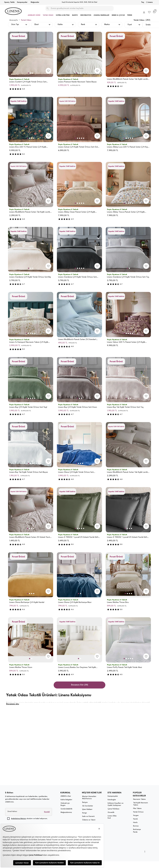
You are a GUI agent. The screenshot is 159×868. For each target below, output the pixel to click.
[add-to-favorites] (48, 71)
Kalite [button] (60, 25)
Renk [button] (83, 25)
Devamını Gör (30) (80, 685)
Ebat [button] (37, 25)
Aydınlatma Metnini (19, 819)
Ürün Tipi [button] (15, 25)
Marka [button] (107, 25)
